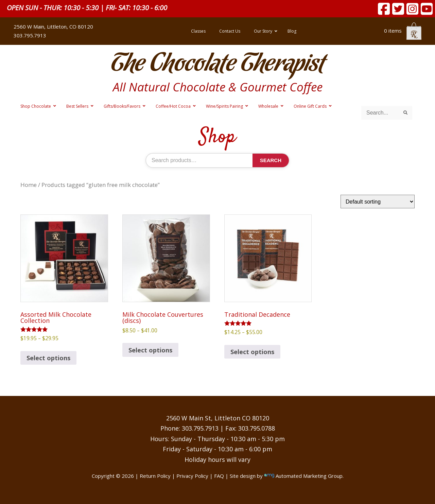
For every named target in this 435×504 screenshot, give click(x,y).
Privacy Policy (192, 476)
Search (271, 160)
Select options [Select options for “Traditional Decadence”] (252, 352)
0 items (403, 31)
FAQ (219, 476)
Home (29, 185)
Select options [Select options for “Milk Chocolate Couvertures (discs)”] (150, 350)
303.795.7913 (30, 35)
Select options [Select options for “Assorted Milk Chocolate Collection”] (48, 358)
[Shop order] (378, 202)
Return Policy (155, 476)
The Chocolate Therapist (217, 64)
